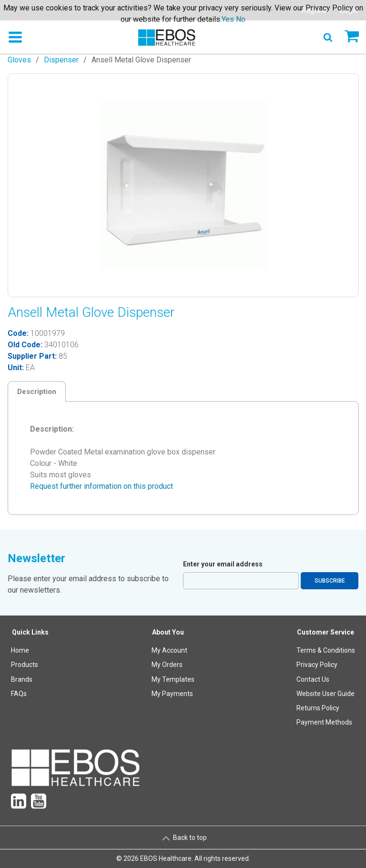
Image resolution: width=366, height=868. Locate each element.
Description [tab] (37, 392)
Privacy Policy (317, 665)
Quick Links (30, 632)
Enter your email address (223, 564)
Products (25, 665)
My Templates (173, 679)
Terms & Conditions (326, 650)
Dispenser (61, 60)
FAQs (19, 694)
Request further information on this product (102, 486)
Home (20, 650)
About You (168, 632)
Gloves (19, 60)
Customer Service (325, 632)
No (241, 19)
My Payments (172, 694)
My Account (169, 650)
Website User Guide (325, 694)
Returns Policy (318, 708)
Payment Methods (324, 722)
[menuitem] (30, 680)
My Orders (167, 665)
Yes (228, 19)
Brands (22, 679)
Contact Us (313, 679)
